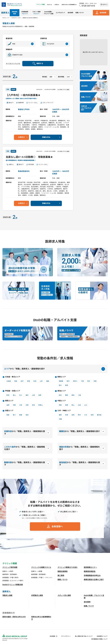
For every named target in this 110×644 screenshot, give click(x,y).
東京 (68, 381)
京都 (14, 405)
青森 (16, 381)
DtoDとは (49, 5)
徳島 (8, 415)
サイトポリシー (66, 636)
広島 (79, 405)
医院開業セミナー (90, 567)
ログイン (105, 5)
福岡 (60, 415)
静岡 (67, 395)
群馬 (67, 385)
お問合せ (57, 5)
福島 (48, 381)
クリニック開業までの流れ (68, 567)
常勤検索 (15, 13)
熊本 (79, 415)
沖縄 (60, 419)
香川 (14, 415)
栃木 (60, 385)
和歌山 (40, 405)
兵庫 (27, 405)
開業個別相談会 (90, 571)
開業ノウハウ (63, 580)
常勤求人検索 (7, 595)
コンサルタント (60, 13)
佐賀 (67, 415)
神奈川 (75, 381)
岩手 (22, 381)
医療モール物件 (8, 571)
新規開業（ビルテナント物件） (13, 581)
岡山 (73, 405)
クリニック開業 (41, 5)
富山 (14, 395)
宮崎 (92, 415)
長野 (40, 395)
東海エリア (62, 391)
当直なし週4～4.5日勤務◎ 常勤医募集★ (29, 157)
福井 (27, 395)
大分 (86, 415)
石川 (21, 395)
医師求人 (5, 13)
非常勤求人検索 (37, 595)
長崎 (73, 415)
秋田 (35, 381)
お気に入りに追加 (64, 90)
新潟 (8, 395)
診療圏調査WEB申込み (92, 576)
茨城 (95, 381)
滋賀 (8, 405)
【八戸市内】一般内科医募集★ (23, 95)
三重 (79, 395)
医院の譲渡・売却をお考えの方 (14, 617)
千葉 (82, 381)
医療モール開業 (37, 571)
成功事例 (70, 13)
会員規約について (102, 636)
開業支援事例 (63, 571)
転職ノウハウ (80, 13)
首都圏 (61, 381)
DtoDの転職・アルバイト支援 (49, 13)
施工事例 (61, 576)
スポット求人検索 (64, 595)
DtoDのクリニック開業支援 (13, 585)
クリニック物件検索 (10, 567)
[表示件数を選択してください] (69, 77)
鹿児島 (99, 415)
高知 (27, 415)
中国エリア (62, 401)
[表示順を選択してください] (52, 77)
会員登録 (103, 13)
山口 (86, 405)
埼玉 (89, 381)
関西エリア (9, 401)
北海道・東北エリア (13, 377)
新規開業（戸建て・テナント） (42, 578)
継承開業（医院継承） (39, 574)
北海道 (9, 381)
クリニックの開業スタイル (41, 567)
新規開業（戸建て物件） (11, 578)
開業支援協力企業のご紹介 (94, 580)
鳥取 (60, 405)
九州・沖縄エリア (64, 411)
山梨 (33, 395)
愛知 (73, 395)
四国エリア (9, 411)
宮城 (28, 381)
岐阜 (60, 395)
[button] (21, 44)
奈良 (33, 405)
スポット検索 (36, 13)
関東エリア (62, 377)
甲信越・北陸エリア (13, 391)
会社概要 (52, 636)
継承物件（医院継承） (10, 574)
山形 (41, 381)
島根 (67, 405)
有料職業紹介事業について (99, 639)
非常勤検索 (25, 13)
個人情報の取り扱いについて (84, 636)
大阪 (21, 405)
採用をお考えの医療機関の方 (69, 5)
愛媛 (21, 415)
